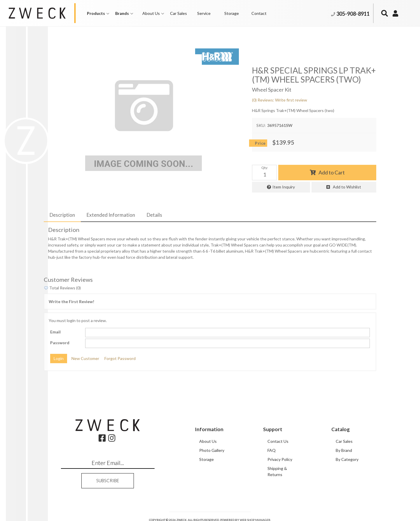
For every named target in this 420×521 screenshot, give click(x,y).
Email (55, 332)
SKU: (261, 125)
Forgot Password (120, 358)
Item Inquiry (284, 187)
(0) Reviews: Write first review (280, 100)
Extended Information (111, 215)
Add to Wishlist (347, 187)
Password (60, 343)
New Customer (85, 358)
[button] (98, 13)
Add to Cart (332, 172)
